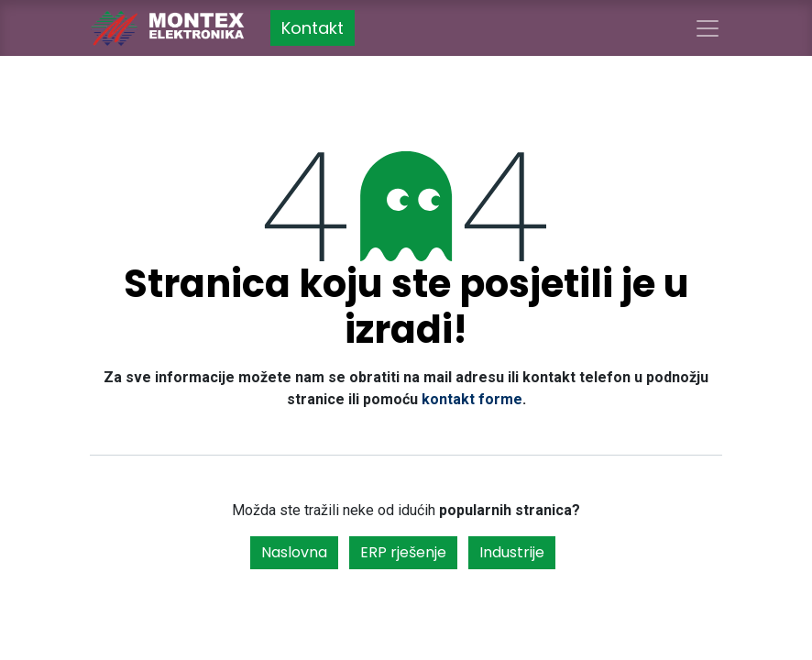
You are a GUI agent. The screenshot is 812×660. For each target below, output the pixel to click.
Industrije (512, 552)
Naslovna (294, 552)
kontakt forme (472, 399)
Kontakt (313, 28)
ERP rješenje (403, 552)
